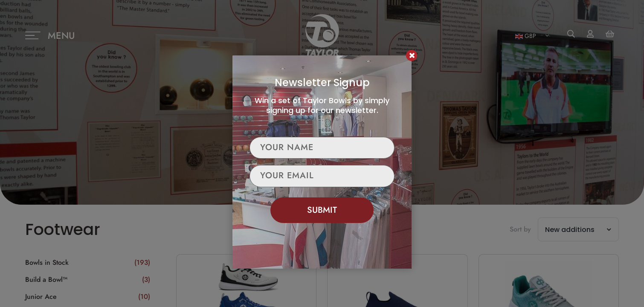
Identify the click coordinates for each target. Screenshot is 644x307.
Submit (322, 210)
